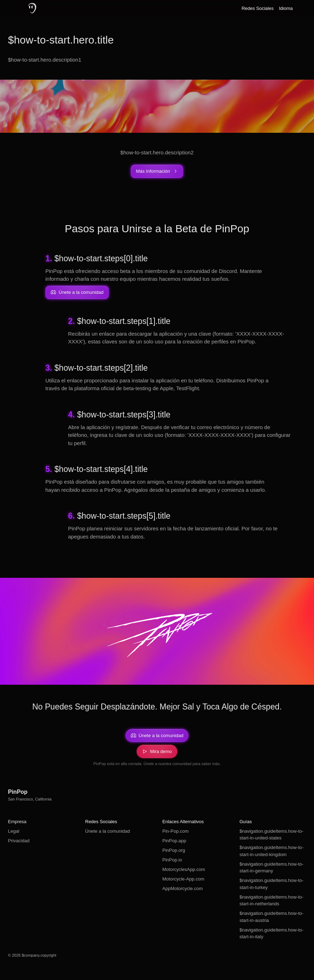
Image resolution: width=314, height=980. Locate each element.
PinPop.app (174, 841)
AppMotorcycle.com (183, 888)
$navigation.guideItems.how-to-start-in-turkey (272, 884)
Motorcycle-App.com (183, 879)
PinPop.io (172, 860)
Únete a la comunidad (107, 831)
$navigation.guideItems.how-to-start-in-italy (272, 933)
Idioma (286, 8)
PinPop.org (174, 850)
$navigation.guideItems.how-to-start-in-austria (272, 917)
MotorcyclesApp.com (184, 869)
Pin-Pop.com (175, 831)
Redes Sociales (258, 8)
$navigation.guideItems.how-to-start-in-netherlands (272, 901)
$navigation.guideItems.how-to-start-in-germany (272, 868)
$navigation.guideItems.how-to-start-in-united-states (272, 835)
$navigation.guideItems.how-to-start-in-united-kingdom (272, 851)
